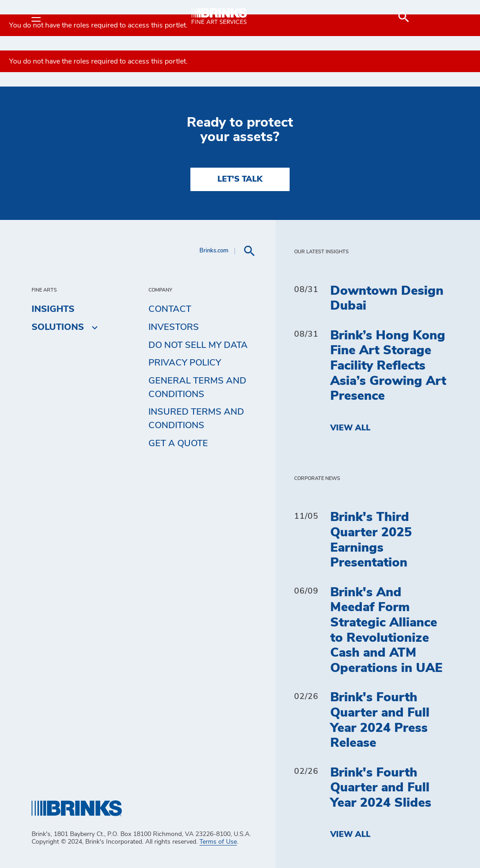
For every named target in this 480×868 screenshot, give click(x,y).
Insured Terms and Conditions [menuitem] (196, 419)
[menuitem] (438, 17)
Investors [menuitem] (174, 327)
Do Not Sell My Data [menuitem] (198, 345)
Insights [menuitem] (53, 309)
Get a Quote (178, 443)
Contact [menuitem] (170, 309)
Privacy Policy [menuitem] (185, 363)
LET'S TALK (240, 179)
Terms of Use (218, 842)
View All (350, 428)
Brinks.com (214, 251)
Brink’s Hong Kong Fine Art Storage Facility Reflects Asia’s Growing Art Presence (388, 366)
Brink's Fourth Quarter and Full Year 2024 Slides (381, 788)
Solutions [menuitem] (58, 327)
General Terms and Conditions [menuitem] (197, 388)
